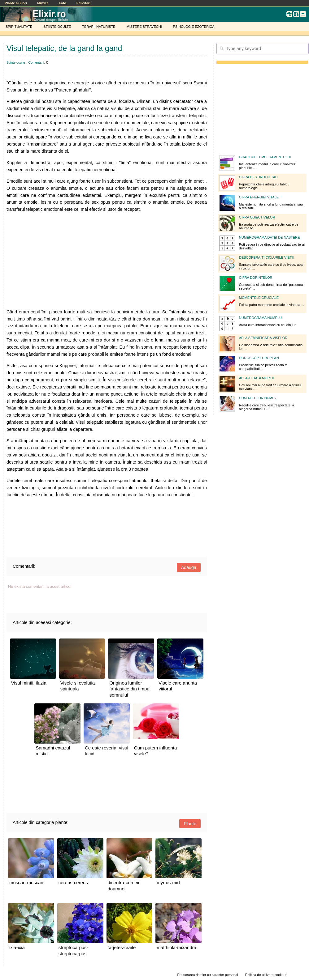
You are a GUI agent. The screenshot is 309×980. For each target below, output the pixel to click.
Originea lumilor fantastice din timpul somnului (130, 689)
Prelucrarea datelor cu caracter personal (208, 975)
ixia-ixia (17, 947)
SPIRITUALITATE (19, 27)
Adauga (189, 567)
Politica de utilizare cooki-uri (266, 975)
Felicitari (83, 3)
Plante (190, 824)
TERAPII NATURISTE (99, 27)
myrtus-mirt (168, 882)
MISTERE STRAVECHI (144, 27)
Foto (63, 3)
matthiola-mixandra (176, 947)
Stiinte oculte (16, 62)
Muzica (43, 3)
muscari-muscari (26, 882)
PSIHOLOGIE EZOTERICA (194, 27)
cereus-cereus (73, 882)
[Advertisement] (107, 261)
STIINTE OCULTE (57, 27)
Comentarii (36, 62)
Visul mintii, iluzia (29, 683)
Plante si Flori (16, 3)
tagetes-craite (122, 947)
